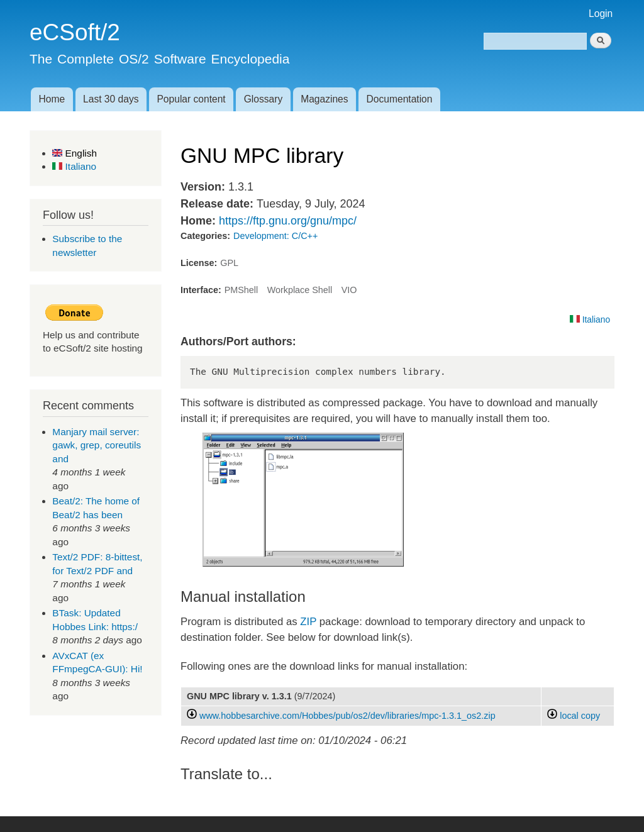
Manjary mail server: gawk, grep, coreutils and (97, 445)
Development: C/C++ (275, 236)
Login (601, 14)
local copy (574, 716)
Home (52, 99)
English (75, 153)
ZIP (308, 622)
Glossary (264, 99)
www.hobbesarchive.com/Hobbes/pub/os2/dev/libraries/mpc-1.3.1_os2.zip (347, 716)
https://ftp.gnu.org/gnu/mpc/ (288, 221)
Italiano (74, 166)
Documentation (400, 99)
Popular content (191, 99)
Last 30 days (111, 99)
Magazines (324, 99)
